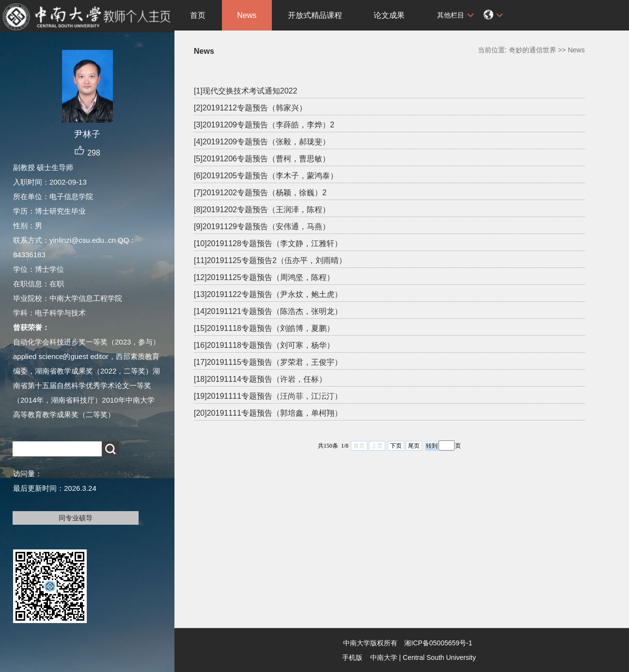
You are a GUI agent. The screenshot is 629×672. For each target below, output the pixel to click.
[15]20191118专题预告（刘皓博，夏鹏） (264, 328)
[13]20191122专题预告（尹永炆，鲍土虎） (268, 294)
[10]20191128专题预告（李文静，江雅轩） (268, 243)
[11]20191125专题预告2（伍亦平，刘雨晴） (270, 260)
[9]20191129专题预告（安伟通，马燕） (262, 227)
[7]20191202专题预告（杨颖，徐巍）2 (260, 193)
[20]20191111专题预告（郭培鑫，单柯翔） (268, 413)
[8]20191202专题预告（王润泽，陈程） (262, 210)
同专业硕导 (76, 518)
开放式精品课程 (315, 15)
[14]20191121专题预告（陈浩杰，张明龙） (268, 311)
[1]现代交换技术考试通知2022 (245, 91)
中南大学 (384, 657)
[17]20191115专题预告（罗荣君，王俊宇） (268, 362)
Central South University (439, 657)
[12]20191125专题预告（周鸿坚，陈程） (264, 277)
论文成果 (389, 15)
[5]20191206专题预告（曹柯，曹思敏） (262, 159)
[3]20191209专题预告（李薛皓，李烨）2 (264, 125)
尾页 (414, 446)
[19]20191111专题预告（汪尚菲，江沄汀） (268, 396)
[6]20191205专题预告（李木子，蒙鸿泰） (266, 176)
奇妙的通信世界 (533, 50)
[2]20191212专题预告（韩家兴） (250, 108)
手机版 (352, 657)
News (247, 15)
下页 (396, 446)
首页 (198, 15)
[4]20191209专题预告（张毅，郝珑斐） (262, 142)
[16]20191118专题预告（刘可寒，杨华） (264, 345)
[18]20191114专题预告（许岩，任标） (260, 379)
